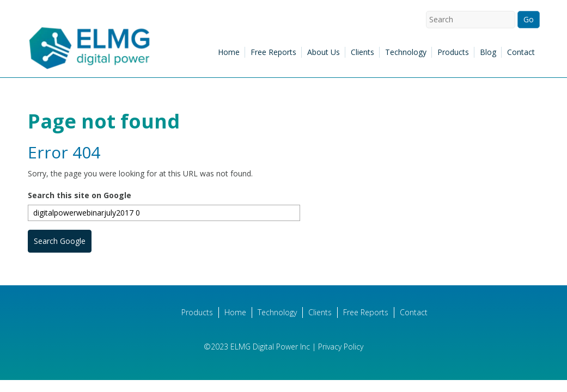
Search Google (60, 241)
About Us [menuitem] (324, 52)
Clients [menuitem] (362, 52)
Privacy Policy (341, 347)
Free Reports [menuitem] (273, 52)
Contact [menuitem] (521, 52)
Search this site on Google (80, 195)
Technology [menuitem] (406, 52)
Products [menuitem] (453, 52)
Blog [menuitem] (488, 52)
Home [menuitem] (229, 52)
